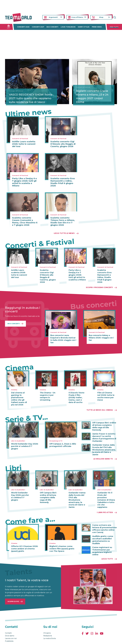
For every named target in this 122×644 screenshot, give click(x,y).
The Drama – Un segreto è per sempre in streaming (47, 394)
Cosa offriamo (77, 17)
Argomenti (53, 17)
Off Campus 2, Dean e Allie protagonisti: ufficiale (62, 443)
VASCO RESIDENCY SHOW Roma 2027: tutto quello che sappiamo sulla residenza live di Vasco (28, 96)
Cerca (115, 17)
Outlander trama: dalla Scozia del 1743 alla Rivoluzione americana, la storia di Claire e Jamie (105, 444)
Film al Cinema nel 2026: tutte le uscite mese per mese (106, 394)
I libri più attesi (105, 505)
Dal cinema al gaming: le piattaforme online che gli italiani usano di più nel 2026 (19, 396)
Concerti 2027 (38, 27)
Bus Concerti (14, 321)
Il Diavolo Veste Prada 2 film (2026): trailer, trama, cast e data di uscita (77, 395)
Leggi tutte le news (64, 233)
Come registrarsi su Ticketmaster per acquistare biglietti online (102, 541)
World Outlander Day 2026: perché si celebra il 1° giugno (24, 444)
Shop (101, 17)
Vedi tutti (114, 27)
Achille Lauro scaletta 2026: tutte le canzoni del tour (24, 144)
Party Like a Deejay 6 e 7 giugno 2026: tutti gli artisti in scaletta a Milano (24, 182)
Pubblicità (9, 632)
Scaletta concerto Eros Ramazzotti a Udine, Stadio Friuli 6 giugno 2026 (63, 182)
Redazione (48, 626)
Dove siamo (10, 626)
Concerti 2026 (23, 27)
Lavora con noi (11, 629)
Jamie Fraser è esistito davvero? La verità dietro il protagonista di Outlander (104, 433)
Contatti (8, 623)
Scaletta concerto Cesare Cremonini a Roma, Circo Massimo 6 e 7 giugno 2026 (25, 221)
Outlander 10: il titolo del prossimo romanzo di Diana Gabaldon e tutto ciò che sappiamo (106, 492)
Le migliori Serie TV (103, 452)
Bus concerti (52, 27)
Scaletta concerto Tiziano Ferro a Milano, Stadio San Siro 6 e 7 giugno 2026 (63, 221)
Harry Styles (84, 27)
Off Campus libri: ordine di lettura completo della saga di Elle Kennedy (104, 423)
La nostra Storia (50, 629)
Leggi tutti (107, 549)
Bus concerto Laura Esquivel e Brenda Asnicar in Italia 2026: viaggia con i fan (63, 337)
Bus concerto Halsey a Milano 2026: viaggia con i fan (101, 335)
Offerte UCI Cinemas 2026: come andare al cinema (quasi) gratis (24, 541)
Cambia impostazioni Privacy (42, 640)
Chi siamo (47, 623)
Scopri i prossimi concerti (99, 285)
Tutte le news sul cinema (100, 408)
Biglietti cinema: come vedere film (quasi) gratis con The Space (61, 541)
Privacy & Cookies (25, 640)
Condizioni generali (11, 640)
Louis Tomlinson (68, 27)
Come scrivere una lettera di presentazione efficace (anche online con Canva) (104, 522)
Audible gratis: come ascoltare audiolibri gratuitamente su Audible (105, 531)
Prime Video (97, 27)
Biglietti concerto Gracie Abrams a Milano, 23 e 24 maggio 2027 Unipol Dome (93, 96)
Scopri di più (13, 592)
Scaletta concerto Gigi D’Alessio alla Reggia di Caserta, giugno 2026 (63, 144)
